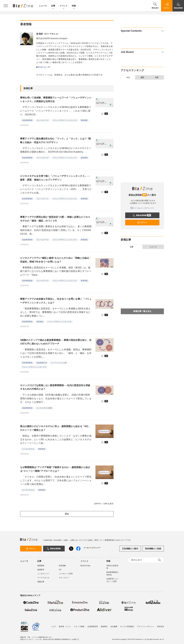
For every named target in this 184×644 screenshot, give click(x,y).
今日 (128, 78)
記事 (53, 6)
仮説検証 (40, 322)
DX (60, 570)
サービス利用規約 (127, 625)
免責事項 (104, 625)
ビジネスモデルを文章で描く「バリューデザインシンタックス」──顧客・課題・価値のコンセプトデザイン (55, 178)
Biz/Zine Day (85, 566)
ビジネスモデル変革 (44, 408)
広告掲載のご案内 (130, 549)
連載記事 (41, 582)
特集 (74, 6)
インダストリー (43, 574)
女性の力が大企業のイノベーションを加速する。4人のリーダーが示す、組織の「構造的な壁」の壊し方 (144, 134)
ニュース (43, 6)
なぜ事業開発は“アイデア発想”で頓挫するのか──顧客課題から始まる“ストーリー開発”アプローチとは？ (55, 469)
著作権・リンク (65, 625)
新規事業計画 (42, 363)
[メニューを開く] (6, 6)
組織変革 (41, 570)
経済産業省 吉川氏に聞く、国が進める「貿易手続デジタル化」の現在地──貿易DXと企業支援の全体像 (145, 163)
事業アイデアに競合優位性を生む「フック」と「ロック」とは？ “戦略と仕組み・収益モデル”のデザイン (55, 140)
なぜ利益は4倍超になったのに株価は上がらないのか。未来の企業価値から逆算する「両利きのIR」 (144, 105)
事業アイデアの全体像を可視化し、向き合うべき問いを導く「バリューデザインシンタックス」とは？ (56, 301)
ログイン (142, 222)
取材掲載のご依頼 (153, 549)
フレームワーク (43, 120)
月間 (157, 78)
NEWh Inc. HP (44, 67)
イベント (64, 6)
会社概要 (114, 625)
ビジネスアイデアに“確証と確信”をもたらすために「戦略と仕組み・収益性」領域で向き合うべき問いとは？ (56, 260)
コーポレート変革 (66, 574)
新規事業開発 (27, 120)
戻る (67, 514)
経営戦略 (62, 566)
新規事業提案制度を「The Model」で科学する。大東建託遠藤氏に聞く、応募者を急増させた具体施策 (144, 153)
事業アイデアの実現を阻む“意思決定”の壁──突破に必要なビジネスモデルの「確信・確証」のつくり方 (55, 219)
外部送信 (160, 625)
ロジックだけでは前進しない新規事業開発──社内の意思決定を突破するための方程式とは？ (55, 387)
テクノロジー (64, 578)
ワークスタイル (43, 578)
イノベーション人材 (59, 363)
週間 (142, 78)
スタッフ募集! (79, 625)
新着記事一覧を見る (142, 311)
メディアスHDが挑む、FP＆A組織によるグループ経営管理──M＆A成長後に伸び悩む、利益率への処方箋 (144, 116)
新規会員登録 (142, 215)
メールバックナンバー (142, 208)
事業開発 (42, 449)
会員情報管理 (93, 625)
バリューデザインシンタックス (65, 120)
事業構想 (84, 120)
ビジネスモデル (28, 449)
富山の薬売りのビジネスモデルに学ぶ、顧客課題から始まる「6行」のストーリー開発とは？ (55, 428)
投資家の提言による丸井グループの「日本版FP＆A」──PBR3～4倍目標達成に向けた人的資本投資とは (145, 94)
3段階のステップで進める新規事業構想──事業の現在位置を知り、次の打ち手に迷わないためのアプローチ (56, 342)
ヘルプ (53, 625)
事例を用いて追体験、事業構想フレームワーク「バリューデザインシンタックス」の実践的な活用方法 (56, 100)
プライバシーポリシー (145, 625)
